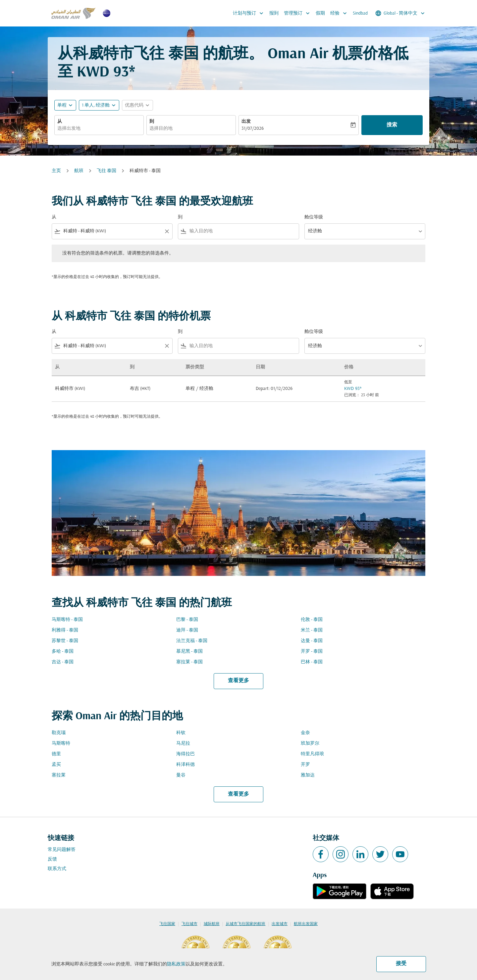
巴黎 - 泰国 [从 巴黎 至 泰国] (187, 620)
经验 (340, 13)
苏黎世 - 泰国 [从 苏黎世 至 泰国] (65, 641)
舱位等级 (314, 217)
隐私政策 (176, 964)
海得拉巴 (185, 754)
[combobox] (99, 129)
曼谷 (181, 775)
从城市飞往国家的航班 (245, 924)
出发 (246, 122)
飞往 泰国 (106, 171)
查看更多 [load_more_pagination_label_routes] (238, 681)
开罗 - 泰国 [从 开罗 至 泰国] (312, 652)
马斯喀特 (61, 744)
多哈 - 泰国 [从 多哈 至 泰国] (63, 652)
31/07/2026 (253, 129)
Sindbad (360, 13)
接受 (401, 964)
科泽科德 (185, 765)
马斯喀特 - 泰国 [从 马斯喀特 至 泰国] (67, 620)
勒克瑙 (59, 733)
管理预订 (298, 13)
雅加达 (308, 775)
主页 (56, 171)
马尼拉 (183, 744)
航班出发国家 (306, 924)
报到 (274, 13)
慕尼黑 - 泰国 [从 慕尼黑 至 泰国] (189, 652)
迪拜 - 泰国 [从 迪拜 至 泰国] (187, 630)
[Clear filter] (167, 231)
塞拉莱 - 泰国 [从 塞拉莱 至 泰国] (189, 662)
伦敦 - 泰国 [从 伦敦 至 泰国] (312, 620)
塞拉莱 (59, 775)
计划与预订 (250, 13)
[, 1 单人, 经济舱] (96, 105)
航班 (79, 171)
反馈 (52, 859)
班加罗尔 (310, 744)
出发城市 (280, 924)
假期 (320, 13)
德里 (56, 754)
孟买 (56, 765)
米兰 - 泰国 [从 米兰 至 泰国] (312, 630)
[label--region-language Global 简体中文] (400, 13)
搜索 (392, 125)
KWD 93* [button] (106, 73)
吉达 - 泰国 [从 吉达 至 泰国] (63, 662)
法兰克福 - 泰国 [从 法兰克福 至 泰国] (192, 641)
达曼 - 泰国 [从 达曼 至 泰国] (312, 641)
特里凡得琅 (312, 754)
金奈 (305, 733)
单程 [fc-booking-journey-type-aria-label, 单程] (62, 105)
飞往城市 (189, 924)
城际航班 (212, 924)
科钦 (181, 733)
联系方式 (57, 869)
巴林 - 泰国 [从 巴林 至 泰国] (312, 662)
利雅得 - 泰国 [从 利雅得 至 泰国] (65, 630)
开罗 (305, 765)
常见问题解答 (62, 850)
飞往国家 (167, 924)
